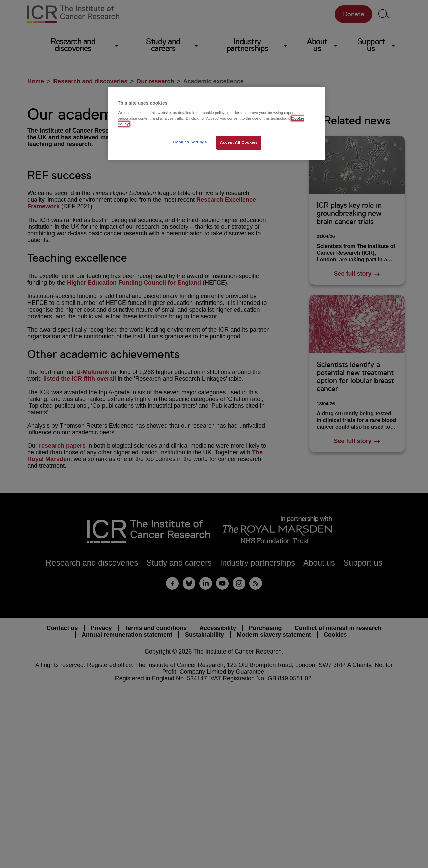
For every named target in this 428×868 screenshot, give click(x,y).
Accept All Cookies (239, 142)
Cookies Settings (190, 142)
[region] (216, 123)
